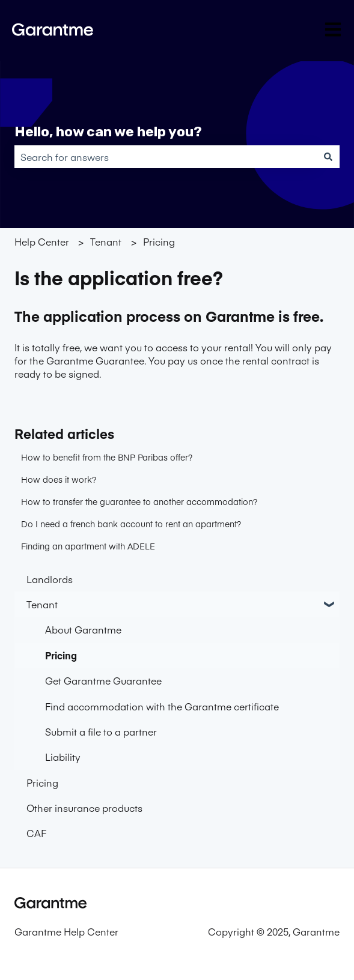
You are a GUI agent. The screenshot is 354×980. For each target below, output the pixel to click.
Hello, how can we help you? (108, 132)
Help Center (42, 241)
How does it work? (59, 479)
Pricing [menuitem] (61, 655)
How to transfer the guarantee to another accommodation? (139, 501)
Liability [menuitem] (63, 757)
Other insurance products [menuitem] (84, 808)
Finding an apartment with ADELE (88, 546)
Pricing (159, 241)
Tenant (106, 241)
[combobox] (166, 157)
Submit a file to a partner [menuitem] (101, 731)
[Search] (328, 157)
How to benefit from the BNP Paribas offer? (107, 457)
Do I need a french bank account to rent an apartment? (131, 524)
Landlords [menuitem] (50, 579)
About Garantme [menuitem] (83, 629)
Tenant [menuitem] (42, 604)
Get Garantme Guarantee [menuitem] (103, 680)
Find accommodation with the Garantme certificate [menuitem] (162, 706)
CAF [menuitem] (36, 833)
